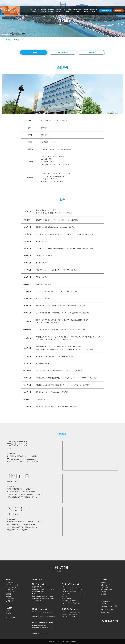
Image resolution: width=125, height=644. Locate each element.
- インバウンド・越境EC (69, 616)
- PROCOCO (72, 587)
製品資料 (9, 594)
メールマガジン (11, 590)
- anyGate (43, 616)
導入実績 (91, 53)
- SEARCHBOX (71, 601)
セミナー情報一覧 (11, 587)
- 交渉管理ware (66, 598)
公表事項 (103, 604)
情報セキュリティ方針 (107, 610)
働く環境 (103, 594)
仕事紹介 (103, 592)
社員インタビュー (106, 587)
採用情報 (104, 580)
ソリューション (37, 580)
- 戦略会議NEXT (41, 587)
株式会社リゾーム (10, 5)
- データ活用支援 (36, 601)
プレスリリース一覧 (12, 585)
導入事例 (9, 596)
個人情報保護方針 (106, 602)
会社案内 (34, 53)
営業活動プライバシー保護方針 (110, 606)
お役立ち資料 (10, 601)
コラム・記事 (10, 599)
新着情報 (103, 583)
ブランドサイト (11, 618)
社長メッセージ (63, 53)
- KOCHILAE (72, 612)
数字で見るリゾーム (107, 590)
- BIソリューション (37, 594)
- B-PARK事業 (39, 625)
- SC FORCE (73, 592)
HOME (8, 40)
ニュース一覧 (10, 583)
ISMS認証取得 (105, 612)
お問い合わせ (10, 592)
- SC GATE (74, 589)
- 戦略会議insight (43, 596)
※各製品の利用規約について (40, 633)
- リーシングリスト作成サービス (71, 603)
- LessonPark (43, 628)
